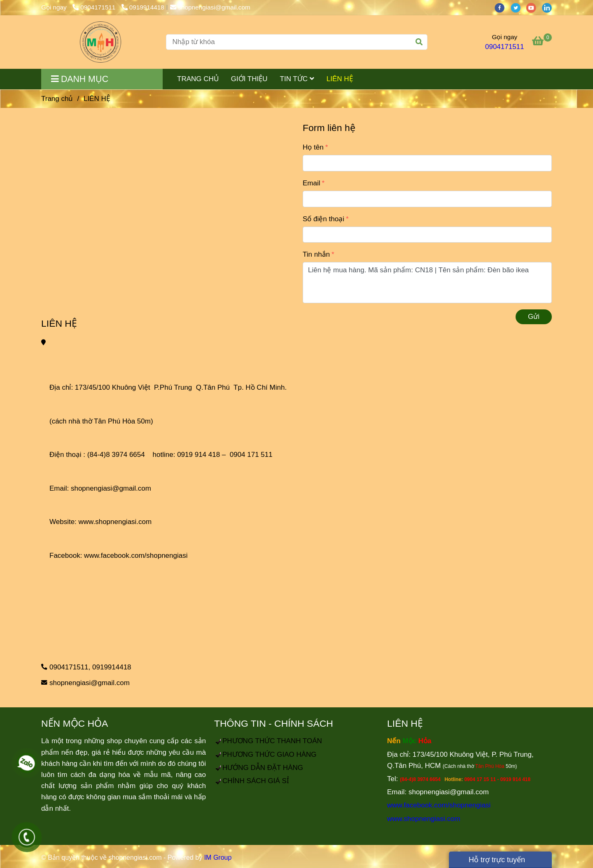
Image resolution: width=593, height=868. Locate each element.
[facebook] (502, 7)
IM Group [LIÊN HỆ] (218, 857)
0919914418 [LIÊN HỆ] (143, 7)
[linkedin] (549, 7)
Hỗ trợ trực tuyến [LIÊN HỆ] (492, 860)
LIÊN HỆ (340, 79)
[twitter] (518, 7)
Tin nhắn (316, 254)
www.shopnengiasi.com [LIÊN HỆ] (115, 522)
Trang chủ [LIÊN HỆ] (57, 99)
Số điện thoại (323, 219)
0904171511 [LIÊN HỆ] (95, 7)
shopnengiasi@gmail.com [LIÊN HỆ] (210, 7)
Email (312, 183)
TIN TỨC (297, 79)
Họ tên (313, 147)
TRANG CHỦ (198, 79)
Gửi (534, 317)
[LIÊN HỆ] (100, 42)
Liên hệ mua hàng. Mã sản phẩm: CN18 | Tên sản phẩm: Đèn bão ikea (427, 283)
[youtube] (534, 7)
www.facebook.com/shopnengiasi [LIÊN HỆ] (136, 556)
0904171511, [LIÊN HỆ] (70, 667)
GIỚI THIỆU (249, 79)
